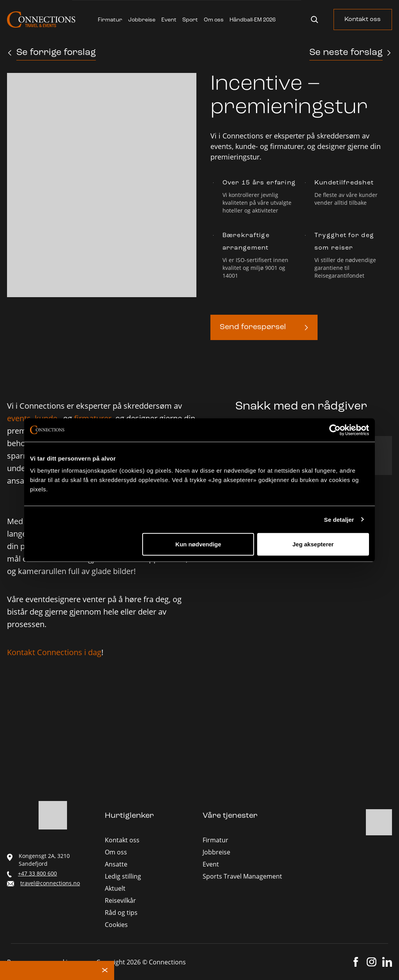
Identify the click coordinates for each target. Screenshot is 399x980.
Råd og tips (121, 913)
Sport (190, 20)
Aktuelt (115, 888)
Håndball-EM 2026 (252, 20)
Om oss (214, 20)
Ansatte (116, 864)
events (19, 418)
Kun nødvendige (198, 544)
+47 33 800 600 (37, 873)
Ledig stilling (123, 876)
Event (169, 20)
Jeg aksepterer (313, 544)
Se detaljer (339, 519)
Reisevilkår (120, 900)
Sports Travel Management (242, 876)
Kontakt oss (363, 19)
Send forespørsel (253, 327)
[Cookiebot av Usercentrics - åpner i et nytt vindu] (335, 430)
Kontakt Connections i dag (54, 652)
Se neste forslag (346, 53)
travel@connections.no (50, 883)
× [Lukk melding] (105, 971)
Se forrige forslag (56, 53)
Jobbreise (142, 20)
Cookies (116, 925)
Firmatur (110, 20)
